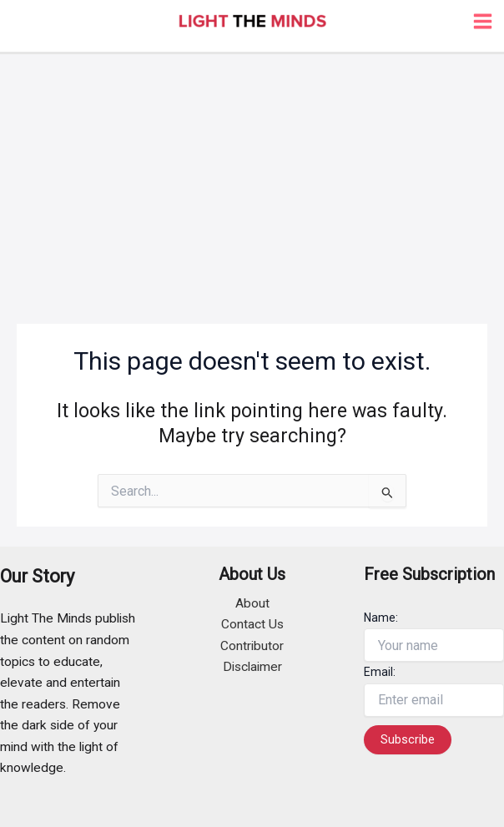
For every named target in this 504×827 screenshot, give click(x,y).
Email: (380, 672)
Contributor (252, 646)
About (252, 603)
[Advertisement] (252, 179)
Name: (381, 618)
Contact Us (252, 624)
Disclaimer (252, 667)
